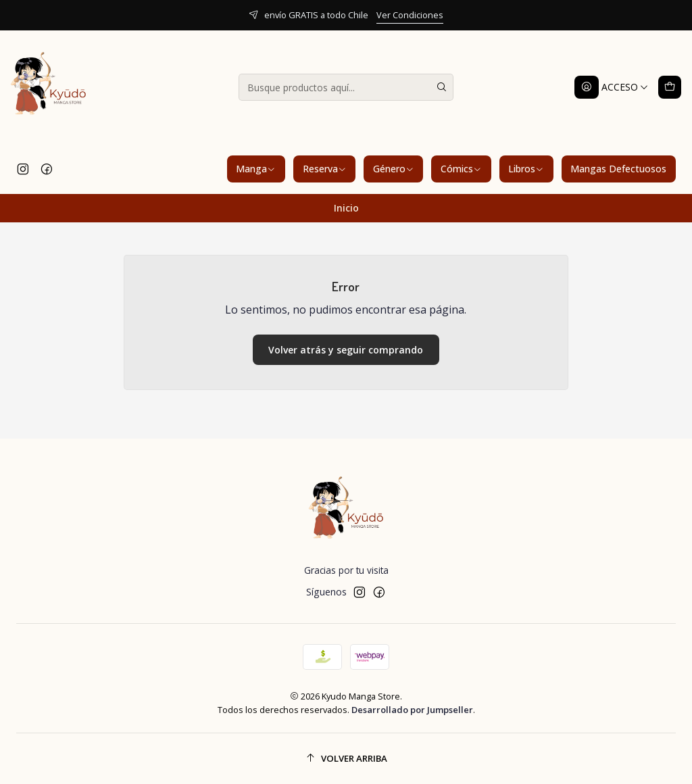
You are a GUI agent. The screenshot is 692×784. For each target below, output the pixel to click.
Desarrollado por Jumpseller (412, 710)
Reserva (325, 169)
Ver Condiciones (410, 15)
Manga (256, 169)
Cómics (461, 169)
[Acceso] (612, 87)
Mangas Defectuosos (618, 169)
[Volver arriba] (346, 759)
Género (394, 169)
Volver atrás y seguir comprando (346, 350)
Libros (526, 169)
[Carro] (670, 87)
